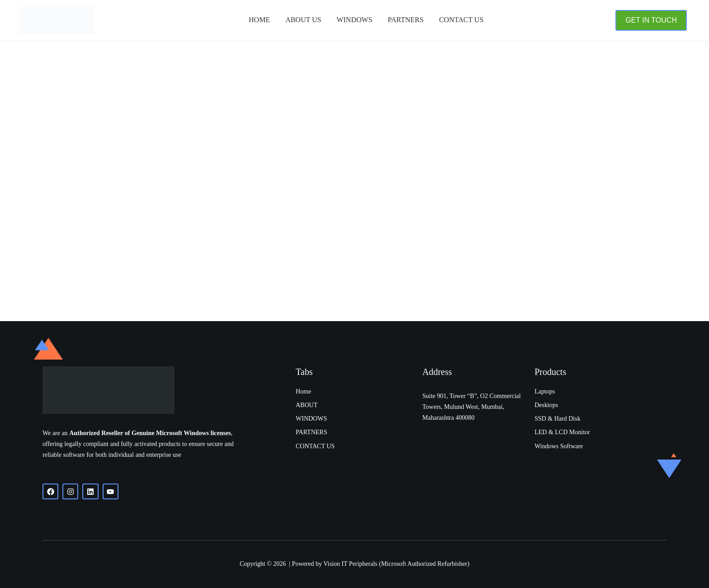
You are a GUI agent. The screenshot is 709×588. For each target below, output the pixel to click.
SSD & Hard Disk (558, 419)
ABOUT (307, 405)
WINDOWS (311, 419)
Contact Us (461, 20)
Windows (354, 20)
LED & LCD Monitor (562, 432)
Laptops (545, 391)
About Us (303, 20)
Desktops (546, 405)
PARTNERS (406, 20)
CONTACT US (315, 446)
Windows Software (559, 446)
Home (259, 20)
